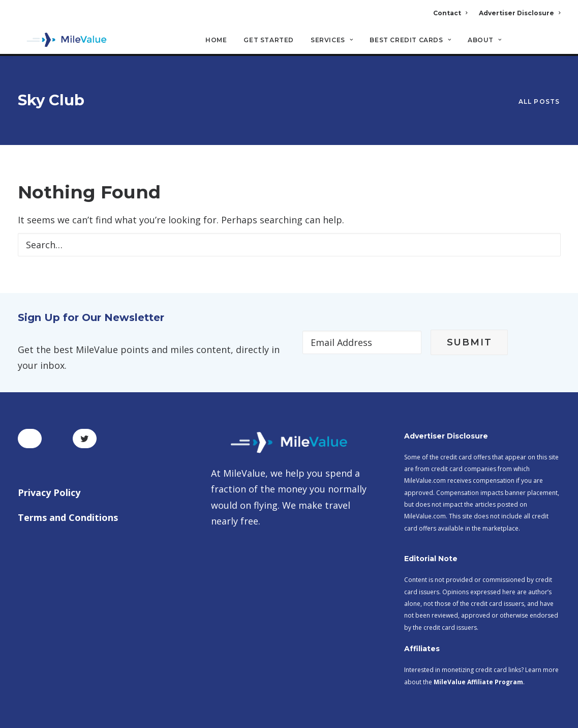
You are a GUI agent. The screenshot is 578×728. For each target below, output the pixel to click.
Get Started (269, 41)
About (484, 41)
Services (332, 41)
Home (216, 41)
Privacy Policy (49, 458)
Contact (450, 13)
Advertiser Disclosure (520, 13)
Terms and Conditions (68, 483)
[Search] (554, 45)
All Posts (539, 85)
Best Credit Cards (410, 41)
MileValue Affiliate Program (478, 648)
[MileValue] (63, 41)
